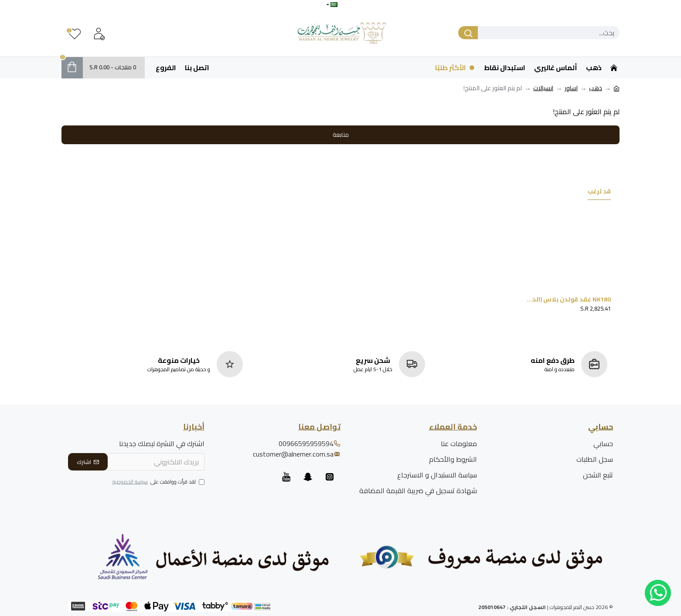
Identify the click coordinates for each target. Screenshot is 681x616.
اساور (571, 88)
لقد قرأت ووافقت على (158, 482)
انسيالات (543, 88)
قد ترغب (599, 192)
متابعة (341, 135)
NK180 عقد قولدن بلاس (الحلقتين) (569, 299)
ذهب (596, 88)
